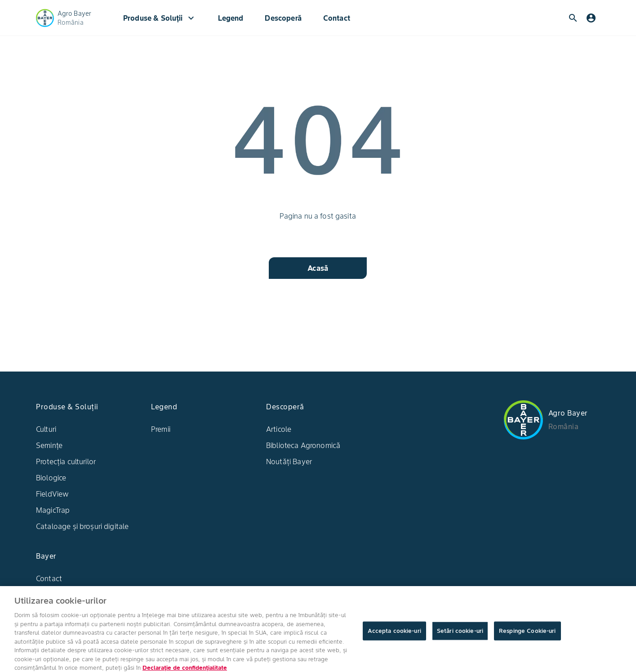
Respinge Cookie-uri (527, 638)
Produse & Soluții (160, 18)
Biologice (51, 478)
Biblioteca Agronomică (303, 445)
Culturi (46, 429)
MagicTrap (53, 510)
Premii (161, 429)
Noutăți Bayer (289, 461)
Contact (337, 18)
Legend (231, 18)
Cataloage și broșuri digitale (82, 526)
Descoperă (283, 18)
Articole (279, 429)
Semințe (49, 445)
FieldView (52, 494)
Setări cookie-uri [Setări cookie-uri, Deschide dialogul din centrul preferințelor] (460, 638)
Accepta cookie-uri (394, 638)
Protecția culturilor (66, 461)
